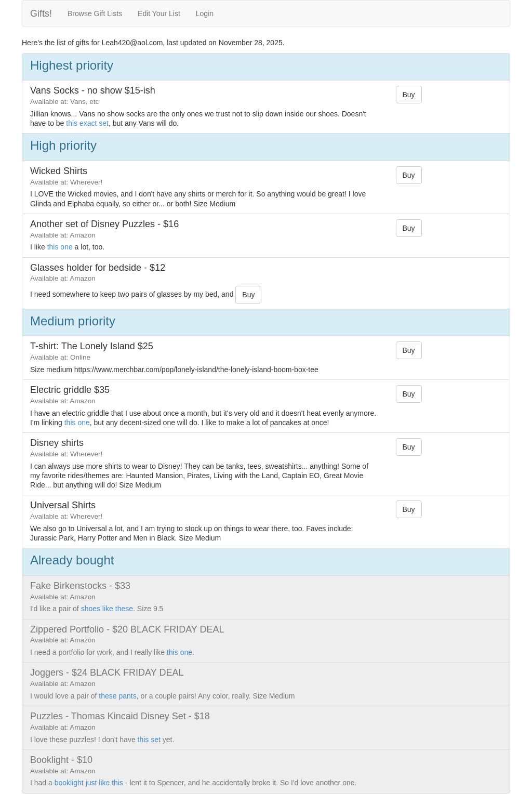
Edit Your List (159, 14)
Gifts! (41, 14)
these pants (117, 696)
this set (149, 740)
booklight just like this (89, 783)
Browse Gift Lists (95, 14)
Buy (409, 95)
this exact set (87, 123)
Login (205, 14)
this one (60, 247)
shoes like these (107, 609)
